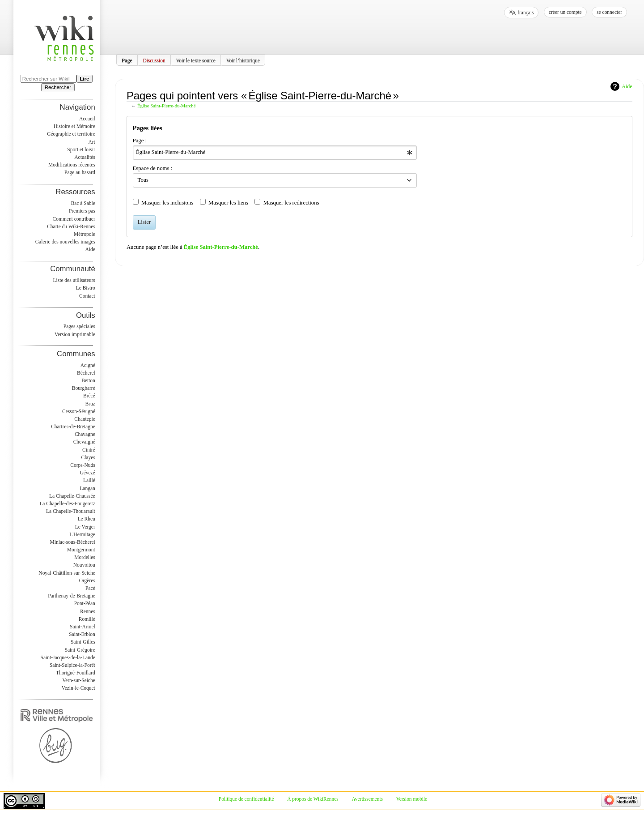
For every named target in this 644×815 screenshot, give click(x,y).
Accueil (87, 119)
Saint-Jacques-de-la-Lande (68, 657)
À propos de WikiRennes (313, 799)
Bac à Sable (83, 203)
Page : (140, 141)
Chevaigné (84, 442)
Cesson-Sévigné (79, 411)
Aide (627, 86)
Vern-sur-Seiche (79, 680)
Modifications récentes (72, 165)
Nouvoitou (84, 565)
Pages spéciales (79, 326)
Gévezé (87, 473)
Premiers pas (82, 211)
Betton (88, 380)
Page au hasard (80, 172)
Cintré (89, 450)
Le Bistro (86, 288)
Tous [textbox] (143, 180)
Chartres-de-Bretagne (73, 427)
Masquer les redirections (291, 203)
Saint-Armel (83, 627)
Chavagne (85, 434)
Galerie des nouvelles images (65, 242)
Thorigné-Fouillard (76, 673)
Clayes (88, 457)
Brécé (89, 396)
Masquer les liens (228, 203)
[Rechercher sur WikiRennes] (49, 79)
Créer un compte (565, 12)
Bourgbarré (84, 388)
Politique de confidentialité (246, 799)
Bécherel (86, 373)
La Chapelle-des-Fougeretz (67, 504)
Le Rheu (87, 519)
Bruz (90, 404)
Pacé (90, 588)
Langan (87, 488)
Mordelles (85, 557)
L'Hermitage (82, 534)
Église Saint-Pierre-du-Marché (167, 106)
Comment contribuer (74, 219)
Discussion (154, 60)
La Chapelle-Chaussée (72, 496)
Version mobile (412, 799)
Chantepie (85, 419)
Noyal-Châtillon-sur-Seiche (67, 573)
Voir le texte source (196, 60)
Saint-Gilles (83, 642)
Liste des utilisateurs (74, 280)
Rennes (88, 611)
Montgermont (81, 550)
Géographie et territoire (71, 134)
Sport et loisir (81, 149)
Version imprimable (75, 334)
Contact (87, 296)
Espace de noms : (153, 168)
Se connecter (609, 12)
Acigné (88, 365)
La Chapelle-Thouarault (71, 511)
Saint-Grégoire (80, 650)
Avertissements (367, 799)
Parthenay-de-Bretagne (72, 596)
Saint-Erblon (82, 634)
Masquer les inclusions (167, 203)
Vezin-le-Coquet (78, 688)
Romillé (87, 619)
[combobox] (275, 153)
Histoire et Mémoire (74, 126)
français (525, 13)
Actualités (85, 157)
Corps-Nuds (83, 465)
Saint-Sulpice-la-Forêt (72, 665)
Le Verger (85, 527)
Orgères (87, 580)
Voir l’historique (243, 60)
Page (127, 60)
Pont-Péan (85, 603)
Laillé (89, 480)
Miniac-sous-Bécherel (73, 542)
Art (91, 142)
